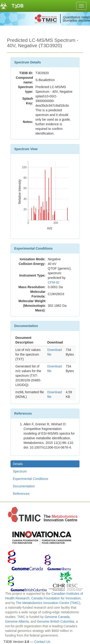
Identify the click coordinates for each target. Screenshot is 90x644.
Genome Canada (57, 617)
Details (18, 464)
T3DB (18, 6)
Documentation (24, 486)
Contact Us (42, 642)
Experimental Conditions (31, 479)
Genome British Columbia (55, 621)
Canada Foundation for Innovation (56, 598)
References (21, 494)
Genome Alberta (17, 621)
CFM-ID (54, 282)
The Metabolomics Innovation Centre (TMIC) (48, 603)
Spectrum (20, 471)
